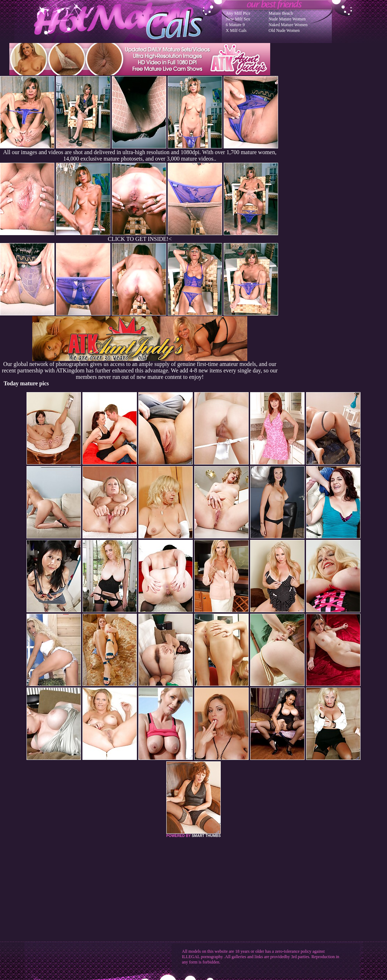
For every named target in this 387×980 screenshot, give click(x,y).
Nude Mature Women (287, 19)
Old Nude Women (284, 30)
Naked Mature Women (288, 25)
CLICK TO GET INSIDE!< (140, 239)
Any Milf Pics (238, 13)
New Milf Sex (238, 19)
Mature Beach (281, 13)
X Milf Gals (236, 30)
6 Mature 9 (235, 25)
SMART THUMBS (206, 836)
